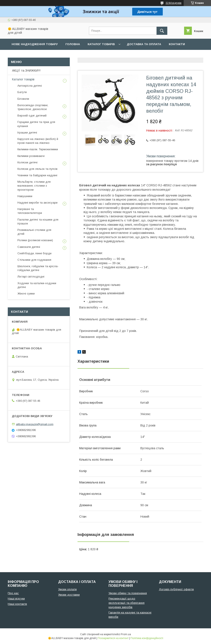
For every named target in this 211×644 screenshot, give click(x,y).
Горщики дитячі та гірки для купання (36, 124)
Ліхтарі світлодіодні (31, 277)
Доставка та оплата (144, 44)
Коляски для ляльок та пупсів (37, 169)
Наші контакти (17, 604)
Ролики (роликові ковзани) (35, 240)
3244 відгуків (174, 3)
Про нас (18, 55)
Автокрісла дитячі (30, 86)
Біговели (23, 99)
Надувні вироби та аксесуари (37, 203)
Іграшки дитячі (27, 133)
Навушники (25, 196)
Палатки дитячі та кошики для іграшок (38, 222)
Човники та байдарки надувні (37, 175)
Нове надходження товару (35, 44)
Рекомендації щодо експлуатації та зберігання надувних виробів (126, 603)
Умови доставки (69, 595)
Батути (22, 92)
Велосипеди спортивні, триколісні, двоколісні (33, 107)
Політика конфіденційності (147, 638)
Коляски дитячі (27, 162)
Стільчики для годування (34, 260)
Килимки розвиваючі (31, 156)
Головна (73, 44)
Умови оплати (67, 589)
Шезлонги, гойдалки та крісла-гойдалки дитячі (38, 268)
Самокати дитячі (29, 247)
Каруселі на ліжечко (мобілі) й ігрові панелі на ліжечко (38, 141)
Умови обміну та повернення (128, 593)
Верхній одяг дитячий (32, 116)
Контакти (177, 44)
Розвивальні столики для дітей (34, 232)
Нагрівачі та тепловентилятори (30, 211)
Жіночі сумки (26, 294)
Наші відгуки (16, 599)
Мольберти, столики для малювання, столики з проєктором (34, 186)
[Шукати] (162, 31)
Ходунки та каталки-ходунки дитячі (37, 285)
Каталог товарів (101, 44)
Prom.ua (126, 634)
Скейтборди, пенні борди (34, 253)
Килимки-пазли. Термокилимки (38, 149)
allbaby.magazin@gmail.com (35, 424)
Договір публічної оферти (176, 589)
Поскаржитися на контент (113, 638)
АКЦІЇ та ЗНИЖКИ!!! (26, 71)
